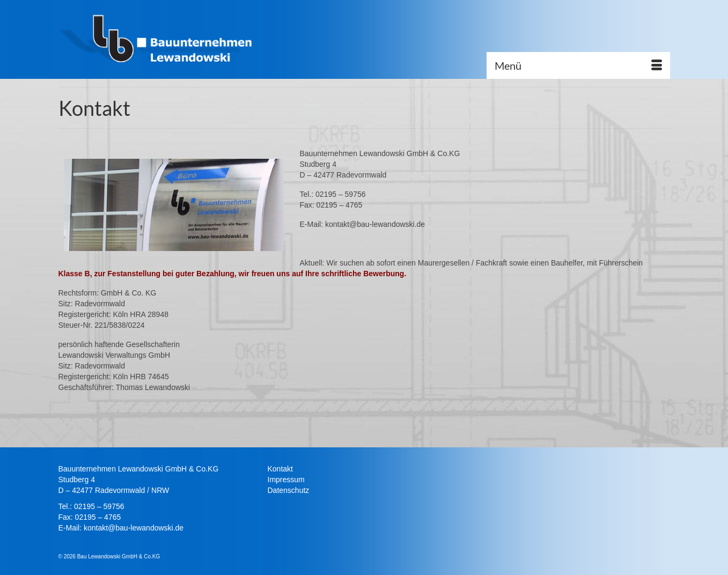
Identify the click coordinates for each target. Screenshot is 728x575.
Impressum (286, 480)
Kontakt (280, 469)
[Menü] (578, 65)
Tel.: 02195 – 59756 (91, 506)
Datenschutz (289, 490)
